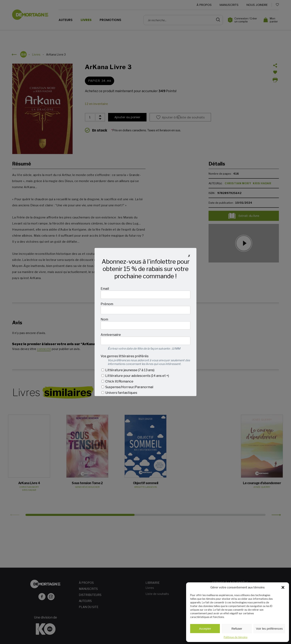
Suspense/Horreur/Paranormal (127, 387)
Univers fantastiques (119, 393)
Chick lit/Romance (117, 381)
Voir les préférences (269, 629)
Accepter (205, 629)
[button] (283, 587)
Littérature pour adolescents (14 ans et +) (135, 376)
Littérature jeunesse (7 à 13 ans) (128, 370)
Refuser (237, 629)
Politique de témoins (236, 637)
